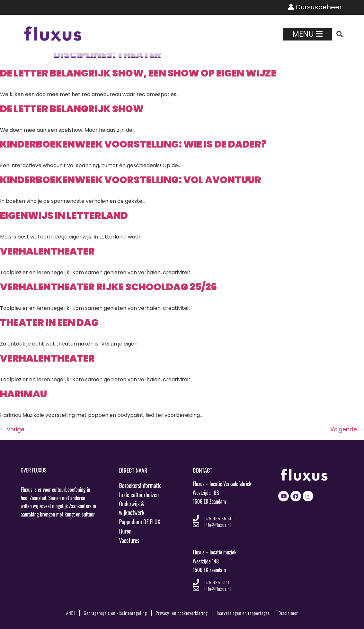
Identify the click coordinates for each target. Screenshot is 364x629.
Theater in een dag (49, 323)
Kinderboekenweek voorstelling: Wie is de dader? (133, 144)
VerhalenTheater (47, 251)
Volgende (347, 429)
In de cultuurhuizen (139, 495)
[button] (340, 34)
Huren (125, 531)
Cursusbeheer (315, 7)
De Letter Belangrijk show (72, 109)
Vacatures (129, 541)
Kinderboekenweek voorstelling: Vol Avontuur (131, 180)
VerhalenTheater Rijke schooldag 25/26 (108, 287)
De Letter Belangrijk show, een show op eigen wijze (138, 73)
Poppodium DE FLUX (140, 522)
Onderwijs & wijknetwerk (132, 508)
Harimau (23, 394)
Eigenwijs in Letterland (64, 216)
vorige (12, 429)
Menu (307, 34)
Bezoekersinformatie (141, 485)
